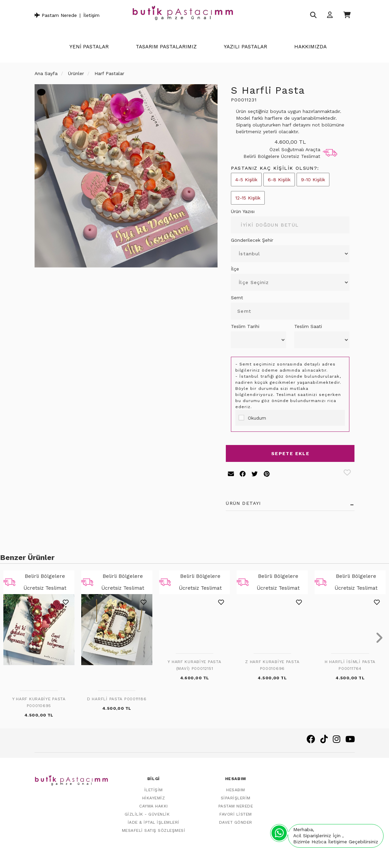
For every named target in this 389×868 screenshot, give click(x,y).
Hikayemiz (154, 795)
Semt (237, 298)
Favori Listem (236, 811)
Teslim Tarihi (245, 326)
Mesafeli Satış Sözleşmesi (154, 827)
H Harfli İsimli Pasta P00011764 (350, 665)
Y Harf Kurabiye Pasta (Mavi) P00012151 (194, 665)
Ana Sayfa (46, 73)
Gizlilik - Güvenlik (147, 811)
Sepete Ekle (290, 453)
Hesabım (236, 787)
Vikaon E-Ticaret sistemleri (292, 857)
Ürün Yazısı (243, 211)
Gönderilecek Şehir (252, 240)
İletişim (91, 15)
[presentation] (10, 638)
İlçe (235, 269)
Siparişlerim (236, 795)
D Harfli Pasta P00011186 (117, 699)
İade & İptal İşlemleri (154, 819)
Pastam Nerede (56, 15)
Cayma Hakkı (154, 803)
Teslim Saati (308, 326)
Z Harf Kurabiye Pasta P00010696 (272, 665)
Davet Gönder (236, 819)
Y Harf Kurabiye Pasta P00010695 (39, 702)
